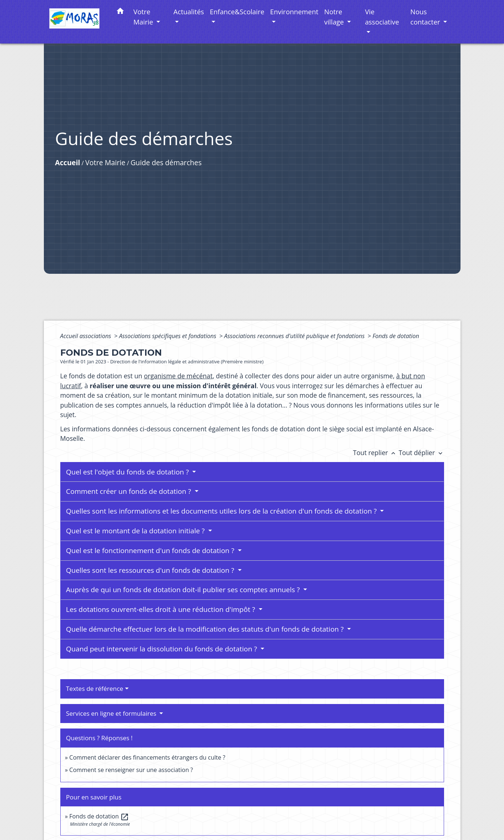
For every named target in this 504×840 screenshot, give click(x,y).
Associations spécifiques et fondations (168, 336)
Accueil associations (87, 336)
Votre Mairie (105, 162)
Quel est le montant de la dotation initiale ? (136, 531)
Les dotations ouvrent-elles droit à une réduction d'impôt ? (162, 609)
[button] (120, 12)
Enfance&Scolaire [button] (237, 12)
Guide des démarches (166, 162)
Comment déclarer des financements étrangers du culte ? (147, 757)
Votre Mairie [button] (144, 17)
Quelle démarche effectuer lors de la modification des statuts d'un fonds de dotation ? (206, 629)
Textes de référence (95, 688)
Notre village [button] (335, 17)
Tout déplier (421, 453)
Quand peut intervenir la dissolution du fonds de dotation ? (163, 649)
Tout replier (376, 453)
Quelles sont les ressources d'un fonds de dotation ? (151, 570)
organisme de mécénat (178, 376)
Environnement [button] (294, 12)
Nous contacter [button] (426, 17)
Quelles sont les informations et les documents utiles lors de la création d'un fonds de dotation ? (222, 511)
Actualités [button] (189, 12)
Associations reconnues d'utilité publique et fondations (295, 336)
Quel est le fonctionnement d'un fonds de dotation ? (151, 550)
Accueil (68, 162)
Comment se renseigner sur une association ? (131, 770)
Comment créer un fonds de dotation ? (130, 491)
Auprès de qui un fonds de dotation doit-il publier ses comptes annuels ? (184, 590)
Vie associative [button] (382, 17)
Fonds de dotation (396, 336)
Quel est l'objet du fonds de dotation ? (128, 472)
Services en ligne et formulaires (112, 713)
